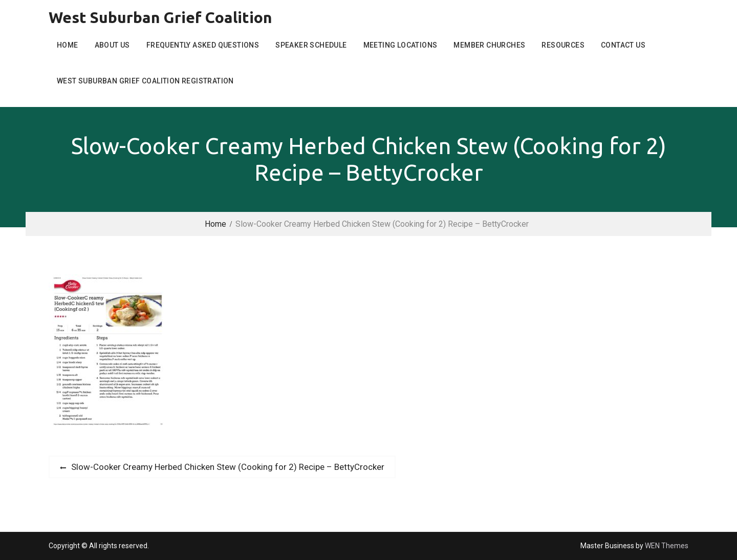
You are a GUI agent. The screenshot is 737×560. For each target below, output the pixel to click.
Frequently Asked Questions (203, 45)
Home (68, 45)
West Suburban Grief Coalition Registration (145, 81)
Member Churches (489, 45)
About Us (112, 45)
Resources (563, 45)
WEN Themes (667, 546)
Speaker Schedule (311, 45)
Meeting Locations (400, 45)
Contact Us (623, 45)
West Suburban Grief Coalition (160, 17)
